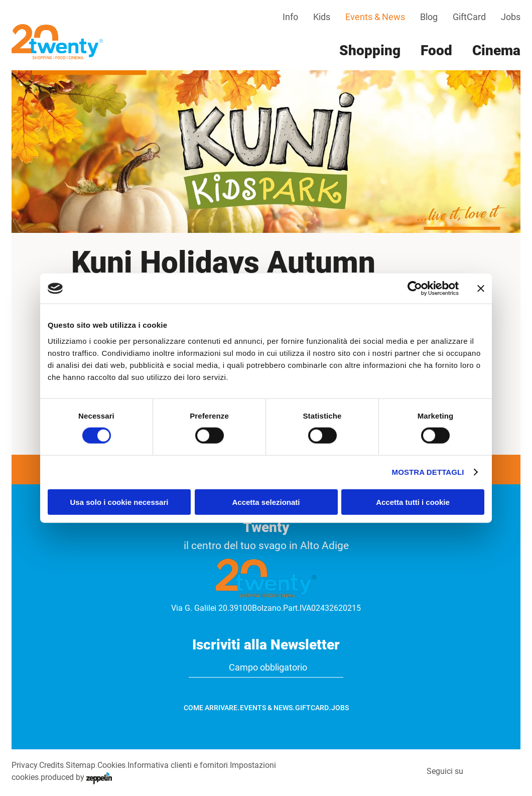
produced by (76, 777)
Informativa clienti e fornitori (178, 765)
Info (290, 17)
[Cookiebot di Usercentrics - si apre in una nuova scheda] (415, 289)
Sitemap (81, 765)
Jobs (511, 17)
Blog (429, 17)
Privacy (24, 765)
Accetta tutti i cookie (413, 502)
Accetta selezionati (266, 502)
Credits (51, 765)
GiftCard (469, 17)
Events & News (375, 17)
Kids (322, 17)
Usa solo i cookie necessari (119, 502)
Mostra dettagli (428, 472)
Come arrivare (211, 708)
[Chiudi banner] (481, 289)
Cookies (111, 765)
